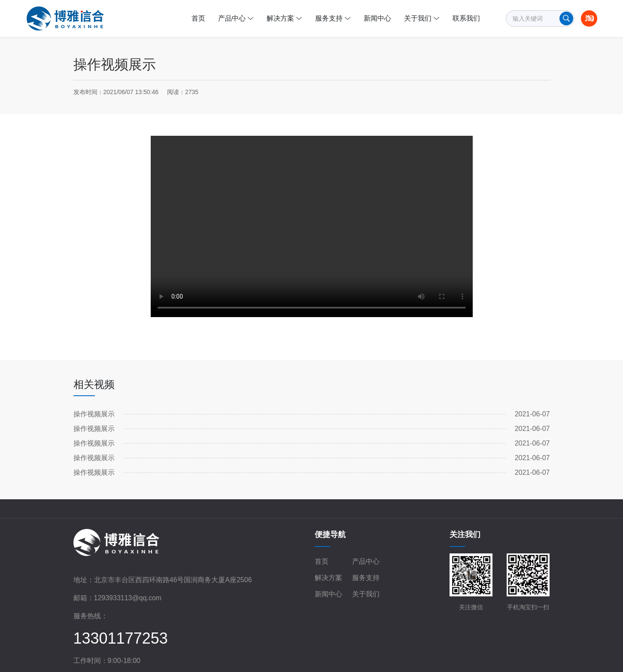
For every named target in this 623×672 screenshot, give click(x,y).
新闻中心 (328, 594)
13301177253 (121, 638)
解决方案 (328, 578)
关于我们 (366, 594)
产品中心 (366, 561)
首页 (322, 561)
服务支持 (366, 578)
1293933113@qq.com (128, 598)
